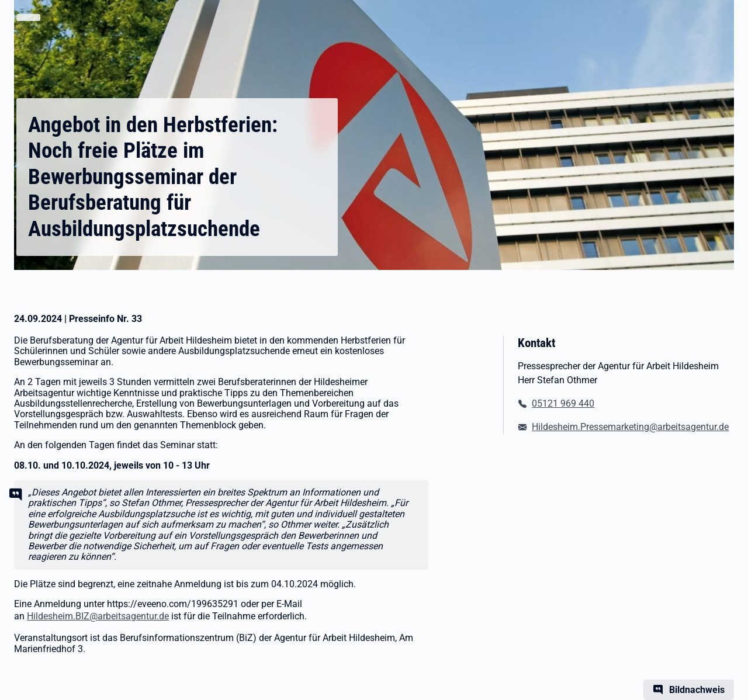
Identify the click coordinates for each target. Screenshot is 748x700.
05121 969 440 (563, 403)
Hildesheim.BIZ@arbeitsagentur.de (98, 616)
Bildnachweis (697, 690)
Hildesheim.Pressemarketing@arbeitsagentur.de (630, 427)
